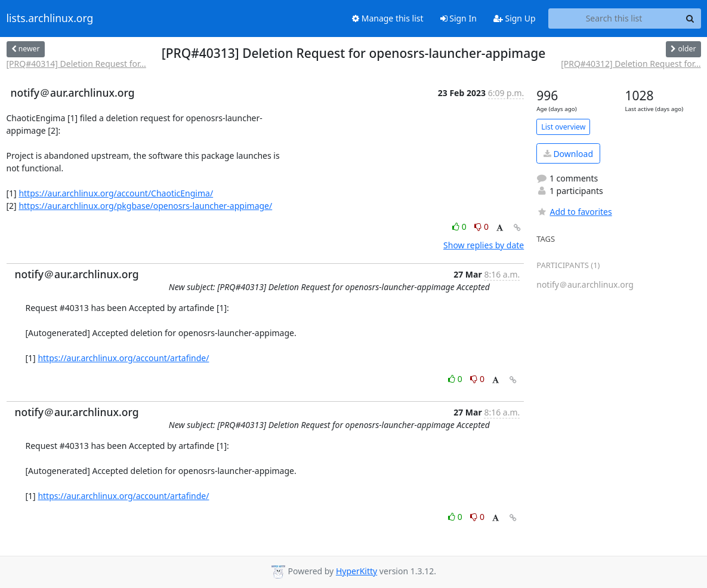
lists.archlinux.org (50, 19)
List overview (563, 127)
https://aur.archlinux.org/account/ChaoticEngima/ (116, 193)
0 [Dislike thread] (481, 227)
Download (568, 154)
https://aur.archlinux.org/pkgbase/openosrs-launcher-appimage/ (145, 206)
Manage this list (388, 18)
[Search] (690, 19)
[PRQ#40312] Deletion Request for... (631, 64)
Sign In (459, 18)
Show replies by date (484, 245)
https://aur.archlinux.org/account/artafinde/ (123, 358)
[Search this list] (614, 19)
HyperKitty (356, 571)
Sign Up (515, 18)
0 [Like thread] (460, 227)
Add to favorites (574, 212)
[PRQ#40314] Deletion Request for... (76, 64)
